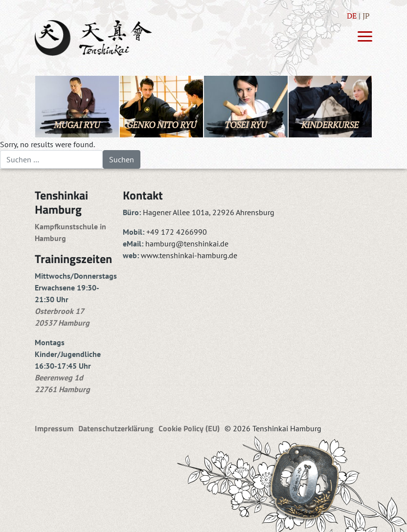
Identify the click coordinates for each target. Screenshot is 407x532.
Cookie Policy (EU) (189, 428)
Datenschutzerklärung (116, 428)
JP (366, 16)
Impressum (54, 428)
